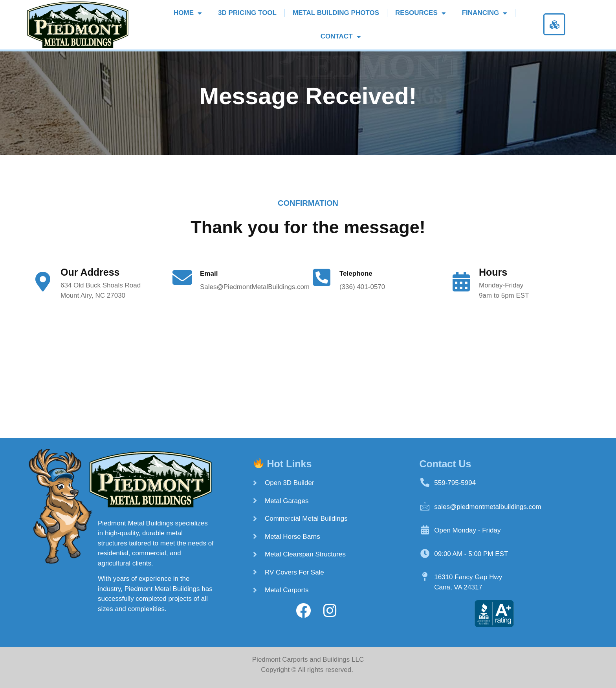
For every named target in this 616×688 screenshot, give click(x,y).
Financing (485, 13)
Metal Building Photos (336, 13)
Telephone (356, 274)
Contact (341, 37)
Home (188, 13)
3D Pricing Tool (247, 13)
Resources (421, 13)
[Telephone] (322, 277)
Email (209, 274)
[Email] (182, 277)
